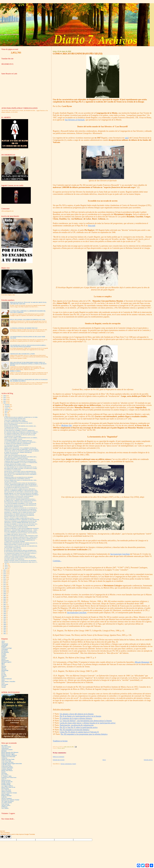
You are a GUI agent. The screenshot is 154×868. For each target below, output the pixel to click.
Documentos (5, 651)
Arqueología (5, 645)
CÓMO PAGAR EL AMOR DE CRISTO (14, 506)
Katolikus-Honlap (6, 785)
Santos (3, 680)
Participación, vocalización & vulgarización (77, 725)
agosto (6, 411)
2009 (5, 592)
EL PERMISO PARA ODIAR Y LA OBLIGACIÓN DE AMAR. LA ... (20, 460)
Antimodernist (5, 748)
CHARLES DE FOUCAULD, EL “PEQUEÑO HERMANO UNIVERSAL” (22, 495)
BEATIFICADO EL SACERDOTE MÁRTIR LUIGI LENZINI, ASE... (20, 426)
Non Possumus (5, 789)
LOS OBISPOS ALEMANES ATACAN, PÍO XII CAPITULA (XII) (20, 435)
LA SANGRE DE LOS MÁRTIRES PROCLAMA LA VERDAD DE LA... (21, 486)
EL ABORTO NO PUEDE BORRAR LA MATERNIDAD (17, 444)
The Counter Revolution (7, 801)
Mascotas (4, 666)
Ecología (4, 654)
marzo (6, 565)
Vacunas (3, 687)
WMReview (4, 807)
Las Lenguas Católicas (7, 786)
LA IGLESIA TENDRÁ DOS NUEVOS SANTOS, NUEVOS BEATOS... (21, 533)
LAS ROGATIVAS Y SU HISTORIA (13, 436)
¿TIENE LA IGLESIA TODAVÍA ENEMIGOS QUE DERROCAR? (20, 556)
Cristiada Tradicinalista (7, 768)
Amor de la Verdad (6, 747)
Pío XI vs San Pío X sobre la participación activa (79, 727)
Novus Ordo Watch (6, 790)
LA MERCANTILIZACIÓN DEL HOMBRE (15, 542)
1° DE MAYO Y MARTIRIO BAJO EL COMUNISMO (17, 555)
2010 (5, 590)
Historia (59, 748)
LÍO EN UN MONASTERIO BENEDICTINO (15, 419)
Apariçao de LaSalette (7, 750)
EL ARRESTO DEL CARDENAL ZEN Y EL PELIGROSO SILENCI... (21, 501)
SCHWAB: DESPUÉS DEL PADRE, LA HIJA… (16, 464)
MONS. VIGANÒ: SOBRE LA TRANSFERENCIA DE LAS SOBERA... (21, 438)
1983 (5, 630)
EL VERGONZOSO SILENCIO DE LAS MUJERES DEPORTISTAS (20, 505)
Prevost (3, 673)
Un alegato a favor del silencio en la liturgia (77, 714)
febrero (7, 567)
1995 (5, 616)
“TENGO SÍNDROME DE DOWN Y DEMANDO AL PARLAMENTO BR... (22, 520)
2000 (5, 608)
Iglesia (63, 748)
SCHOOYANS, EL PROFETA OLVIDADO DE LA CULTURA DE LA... (21, 508)
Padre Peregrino (5, 794)
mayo (6, 416)
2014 (5, 583)
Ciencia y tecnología (7, 648)
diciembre (7, 405)
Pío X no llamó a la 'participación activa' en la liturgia (80, 716)
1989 (5, 625)
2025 (5, 398)
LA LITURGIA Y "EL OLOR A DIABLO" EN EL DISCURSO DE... (20, 526)
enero (6, 568)
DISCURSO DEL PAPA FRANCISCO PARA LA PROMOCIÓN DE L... (21, 539)
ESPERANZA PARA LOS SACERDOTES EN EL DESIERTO (19, 477)
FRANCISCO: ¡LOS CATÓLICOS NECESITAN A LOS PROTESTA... (21, 509)
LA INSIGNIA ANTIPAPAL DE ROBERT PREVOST (24, 328)
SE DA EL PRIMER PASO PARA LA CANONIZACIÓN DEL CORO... (21, 480)
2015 (5, 581)
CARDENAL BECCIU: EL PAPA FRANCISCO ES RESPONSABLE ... (21, 461)
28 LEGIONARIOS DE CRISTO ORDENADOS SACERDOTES (19, 515)
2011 (5, 588)
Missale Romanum (142, 662)
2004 (5, 601)
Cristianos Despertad (7, 769)
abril (6, 564)
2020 (5, 572)
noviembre (7, 406)
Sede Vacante (5, 684)
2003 (5, 603)
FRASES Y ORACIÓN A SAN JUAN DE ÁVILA (16, 517)
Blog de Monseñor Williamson (9, 755)
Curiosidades (5, 650)
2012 (5, 586)
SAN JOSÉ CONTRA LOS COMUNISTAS (14, 559)
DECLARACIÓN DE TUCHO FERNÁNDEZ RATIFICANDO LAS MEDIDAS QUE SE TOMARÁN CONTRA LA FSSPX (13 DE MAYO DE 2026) (28, 364)
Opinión (3, 668)
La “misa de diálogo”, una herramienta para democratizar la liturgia (86, 721)
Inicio (104, 760)
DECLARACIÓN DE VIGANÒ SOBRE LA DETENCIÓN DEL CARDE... (21, 492)
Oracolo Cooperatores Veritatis (9, 793)
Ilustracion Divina (6, 780)
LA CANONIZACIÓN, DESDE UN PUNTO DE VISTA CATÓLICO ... (21, 553)
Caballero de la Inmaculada (8, 757)
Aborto (3, 641)
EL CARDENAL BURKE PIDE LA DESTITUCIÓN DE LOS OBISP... (21, 433)
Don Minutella (5, 652)
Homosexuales (5, 661)
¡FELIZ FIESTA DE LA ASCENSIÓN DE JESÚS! (16, 429)
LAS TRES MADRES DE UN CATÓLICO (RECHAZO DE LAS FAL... (21, 467)
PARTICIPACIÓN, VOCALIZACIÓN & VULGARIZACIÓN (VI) (20, 540)
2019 (5, 574)
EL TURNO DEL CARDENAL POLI (13, 549)
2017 (5, 577)
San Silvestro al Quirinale (75, 120)
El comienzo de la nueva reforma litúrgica (76, 718)
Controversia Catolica (7, 766)
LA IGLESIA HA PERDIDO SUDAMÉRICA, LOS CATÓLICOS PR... (21, 504)
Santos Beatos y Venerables (8, 682)
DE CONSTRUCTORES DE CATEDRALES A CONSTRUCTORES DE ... (21, 432)
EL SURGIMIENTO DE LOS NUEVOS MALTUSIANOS (18, 466)
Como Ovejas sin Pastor (7, 762)
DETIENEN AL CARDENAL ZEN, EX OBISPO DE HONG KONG (20, 512)
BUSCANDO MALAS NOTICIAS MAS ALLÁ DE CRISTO (18, 423)
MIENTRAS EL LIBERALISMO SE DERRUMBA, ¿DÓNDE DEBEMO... (22, 449)
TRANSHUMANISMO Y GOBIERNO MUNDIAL (16, 458)
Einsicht (3, 772)
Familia (3, 656)
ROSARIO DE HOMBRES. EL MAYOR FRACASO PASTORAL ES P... (21, 524)
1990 (5, 623)
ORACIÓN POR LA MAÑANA (12, 447)
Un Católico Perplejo (7, 803)
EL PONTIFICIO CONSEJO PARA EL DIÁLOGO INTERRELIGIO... (20, 550)
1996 (5, 614)
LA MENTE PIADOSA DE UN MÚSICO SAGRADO (17, 498)
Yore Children (5, 808)
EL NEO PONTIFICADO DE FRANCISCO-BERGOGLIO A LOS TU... (21, 552)
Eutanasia (4, 655)
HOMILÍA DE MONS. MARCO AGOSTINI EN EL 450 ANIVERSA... (21, 561)
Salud (3, 677)
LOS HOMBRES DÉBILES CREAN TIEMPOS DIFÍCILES (18, 441)
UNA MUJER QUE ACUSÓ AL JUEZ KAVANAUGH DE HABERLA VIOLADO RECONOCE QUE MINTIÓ (28, 346)
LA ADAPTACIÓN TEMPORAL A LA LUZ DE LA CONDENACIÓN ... (21, 463)
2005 (5, 599)
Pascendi (92, 226)
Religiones (4, 676)
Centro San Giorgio (6, 761)
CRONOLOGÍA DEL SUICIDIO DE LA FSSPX (22, 354)
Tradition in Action (60, 741)
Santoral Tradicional (6, 679)
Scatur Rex (4, 797)
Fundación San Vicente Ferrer (9, 778)
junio (6, 414)
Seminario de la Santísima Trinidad (10, 800)
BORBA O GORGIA (16, 371)
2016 (5, 579)
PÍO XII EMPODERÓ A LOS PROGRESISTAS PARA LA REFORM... (21, 473)
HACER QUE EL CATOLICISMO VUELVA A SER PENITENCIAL (20, 471)
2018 (5, 576)
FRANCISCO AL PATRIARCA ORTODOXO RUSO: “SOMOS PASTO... (21, 537)
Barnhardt (4, 751)
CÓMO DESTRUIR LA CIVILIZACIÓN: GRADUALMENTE (19, 496)
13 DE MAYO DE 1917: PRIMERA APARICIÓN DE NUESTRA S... (20, 499)
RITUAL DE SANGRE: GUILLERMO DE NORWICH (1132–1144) (28, 320)
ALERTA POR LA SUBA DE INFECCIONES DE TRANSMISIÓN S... (21, 483)
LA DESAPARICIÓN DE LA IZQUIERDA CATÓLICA (17, 479)
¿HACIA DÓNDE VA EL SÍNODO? (13, 547)
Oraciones (4, 669)
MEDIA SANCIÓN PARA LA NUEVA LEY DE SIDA (17, 545)
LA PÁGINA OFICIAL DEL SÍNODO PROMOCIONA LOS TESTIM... (21, 511)
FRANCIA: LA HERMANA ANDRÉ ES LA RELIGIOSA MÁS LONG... (21, 490)
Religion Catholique (6, 796)
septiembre (7, 409)
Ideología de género (6, 662)
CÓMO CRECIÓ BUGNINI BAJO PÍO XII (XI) (15, 455)
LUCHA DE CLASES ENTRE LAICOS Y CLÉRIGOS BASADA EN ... (21, 558)
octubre (7, 408)
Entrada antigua (148, 760)
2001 (5, 606)
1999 (5, 610)
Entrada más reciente (59, 760)
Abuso (3, 643)
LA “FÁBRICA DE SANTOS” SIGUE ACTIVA (15, 534)
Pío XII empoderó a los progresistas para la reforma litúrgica (84, 734)
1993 (5, 619)
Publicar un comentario (59, 757)
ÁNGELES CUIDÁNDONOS (11, 454)
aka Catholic (5, 745)
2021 (5, 570)
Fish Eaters (4, 773)
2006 (5, 597)
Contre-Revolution (6, 765)
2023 (5, 401)
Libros (3, 665)
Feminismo (4, 658)
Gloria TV (4, 779)
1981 (5, 634)
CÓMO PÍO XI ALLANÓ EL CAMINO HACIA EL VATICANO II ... (20, 489)
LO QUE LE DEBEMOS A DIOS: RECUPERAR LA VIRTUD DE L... (20, 442)
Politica (3, 672)
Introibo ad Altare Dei (7, 782)
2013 (5, 585)
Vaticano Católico (6, 805)
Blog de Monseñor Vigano (8, 754)
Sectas (3, 683)
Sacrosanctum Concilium (120, 554)
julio (6, 413)
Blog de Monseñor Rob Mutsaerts (10, 752)
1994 (5, 617)
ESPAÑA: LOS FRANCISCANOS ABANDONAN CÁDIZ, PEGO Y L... (21, 562)
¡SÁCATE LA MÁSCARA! (11, 482)
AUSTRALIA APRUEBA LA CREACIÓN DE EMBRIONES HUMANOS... (22, 528)
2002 (5, 605)
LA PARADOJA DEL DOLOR (11, 428)
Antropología (5, 644)
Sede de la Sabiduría (7, 798)
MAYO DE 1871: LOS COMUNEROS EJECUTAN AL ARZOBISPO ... (21, 474)
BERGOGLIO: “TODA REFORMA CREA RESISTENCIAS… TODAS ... (21, 530)
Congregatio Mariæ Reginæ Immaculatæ (12, 764)
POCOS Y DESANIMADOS (11, 425)
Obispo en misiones (6, 791)
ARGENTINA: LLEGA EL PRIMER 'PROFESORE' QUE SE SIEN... (20, 523)
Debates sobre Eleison (7, 771)
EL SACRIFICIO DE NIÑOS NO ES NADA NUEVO (17, 488)
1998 (5, 612)
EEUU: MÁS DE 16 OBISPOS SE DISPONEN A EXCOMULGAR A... (21, 457)
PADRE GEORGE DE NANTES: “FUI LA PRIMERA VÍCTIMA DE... (21, 448)
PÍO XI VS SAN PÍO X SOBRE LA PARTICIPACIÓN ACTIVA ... (20, 518)
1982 (5, 632)
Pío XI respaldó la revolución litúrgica (75, 730)
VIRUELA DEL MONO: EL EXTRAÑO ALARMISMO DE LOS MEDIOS (22, 451)
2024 (5, 399)
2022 (5, 403)
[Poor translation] (8, 837)
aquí (127, 138)
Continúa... (57, 561)
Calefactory (4, 758)
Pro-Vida (4, 675)
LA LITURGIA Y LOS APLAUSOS (13, 470)
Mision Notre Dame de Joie (8, 787)
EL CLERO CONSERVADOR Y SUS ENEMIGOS (16, 422)
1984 (5, 628)
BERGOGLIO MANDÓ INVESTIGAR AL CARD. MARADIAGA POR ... (21, 536)
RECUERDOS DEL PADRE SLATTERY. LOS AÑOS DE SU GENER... (21, 469)
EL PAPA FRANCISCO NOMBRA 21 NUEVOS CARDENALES (19, 430)
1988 (5, 626)
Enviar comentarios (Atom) (68, 764)
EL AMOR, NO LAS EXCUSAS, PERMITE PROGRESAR (18, 452)
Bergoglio (4, 647)
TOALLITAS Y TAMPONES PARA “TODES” (15, 420)
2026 (5, 396)
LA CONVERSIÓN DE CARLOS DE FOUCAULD (16, 445)
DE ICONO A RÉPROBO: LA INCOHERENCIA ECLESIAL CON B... (21, 531)
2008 (5, 594)
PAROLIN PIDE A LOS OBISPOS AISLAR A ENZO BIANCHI (19, 514)
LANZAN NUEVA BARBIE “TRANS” (13, 439)
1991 (5, 621)
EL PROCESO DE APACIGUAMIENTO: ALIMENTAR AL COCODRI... (21, 417)
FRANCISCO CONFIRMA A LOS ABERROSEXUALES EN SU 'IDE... (21, 521)
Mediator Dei (66, 425)
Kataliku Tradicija (6, 783)
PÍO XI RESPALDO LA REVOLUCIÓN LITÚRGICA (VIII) (18, 502)
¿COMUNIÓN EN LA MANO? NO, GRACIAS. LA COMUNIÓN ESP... (21, 546)
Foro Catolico (5, 775)
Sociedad (4, 686)
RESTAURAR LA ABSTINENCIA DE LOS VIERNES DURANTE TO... (21, 543)
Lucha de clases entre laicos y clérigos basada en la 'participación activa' (88, 723)
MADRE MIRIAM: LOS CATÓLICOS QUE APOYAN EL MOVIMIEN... (21, 493)
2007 (5, 596)
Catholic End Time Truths (8, 759)
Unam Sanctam (5, 804)
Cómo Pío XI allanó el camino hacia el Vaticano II (79, 732)
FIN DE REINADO (9, 476)
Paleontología (5, 670)
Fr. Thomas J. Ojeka (6, 776)
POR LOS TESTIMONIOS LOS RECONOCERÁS (16, 527)
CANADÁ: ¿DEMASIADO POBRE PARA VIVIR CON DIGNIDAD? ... (21, 485)
